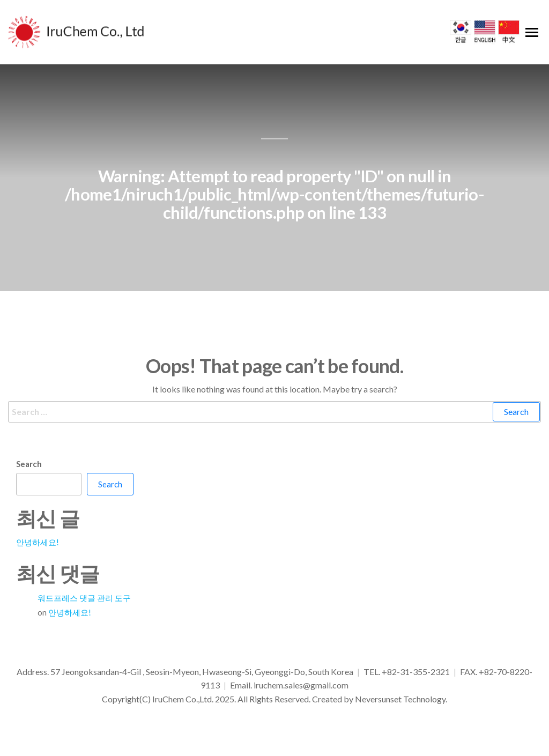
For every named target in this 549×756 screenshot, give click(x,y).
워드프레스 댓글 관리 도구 (84, 598)
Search (29, 464)
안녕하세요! (38, 542)
